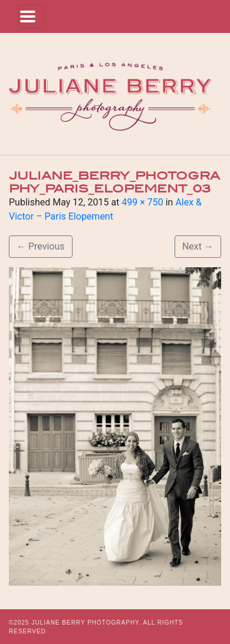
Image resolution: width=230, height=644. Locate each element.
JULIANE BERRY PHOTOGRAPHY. (86, 623)
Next (198, 246)
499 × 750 (142, 202)
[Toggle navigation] (31, 16)
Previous (41, 246)
